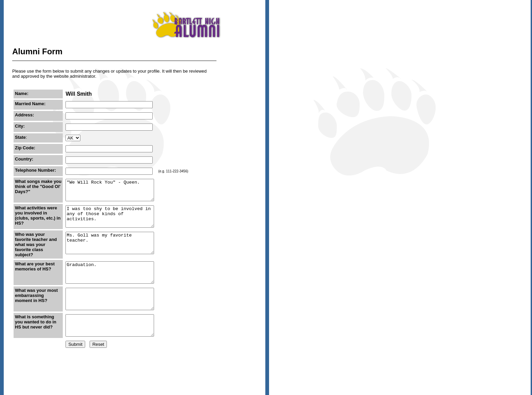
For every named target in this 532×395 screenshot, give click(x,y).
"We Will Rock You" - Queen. (112, 192)
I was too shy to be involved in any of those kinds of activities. (112, 223)
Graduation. (112, 284)
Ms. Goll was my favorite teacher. (112, 253)
